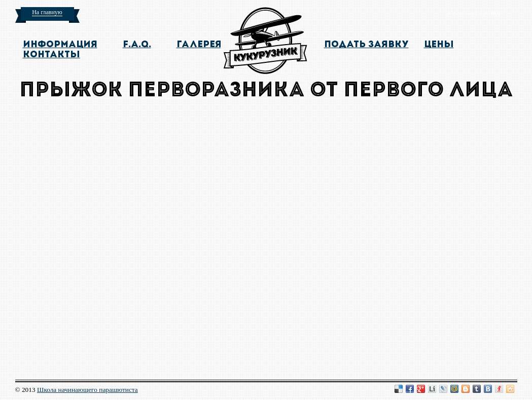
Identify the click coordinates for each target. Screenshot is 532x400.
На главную (47, 12)
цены (439, 45)
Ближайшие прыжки (474, 12)
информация (60, 45)
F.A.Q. (137, 45)
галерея (199, 45)
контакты (51, 55)
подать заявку (366, 45)
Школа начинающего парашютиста (87, 390)
